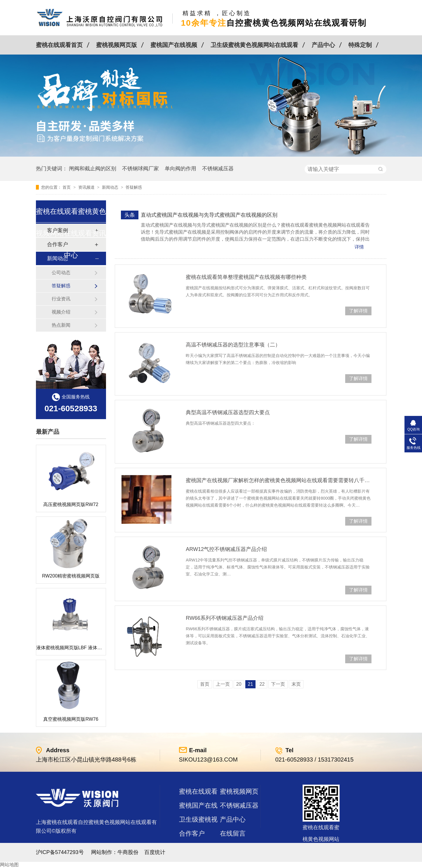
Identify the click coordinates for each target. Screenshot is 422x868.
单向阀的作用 (180, 169)
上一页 (223, 684)
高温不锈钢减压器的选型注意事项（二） (233, 345)
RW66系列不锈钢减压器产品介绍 (225, 618)
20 (239, 684)
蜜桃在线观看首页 (59, 45)
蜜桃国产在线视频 (174, 45)
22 (262, 684)
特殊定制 (360, 45)
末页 (296, 684)
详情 (359, 247)
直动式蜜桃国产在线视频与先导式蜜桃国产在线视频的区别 (209, 215)
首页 (67, 187)
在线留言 (233, 833)
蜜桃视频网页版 (117, 45)
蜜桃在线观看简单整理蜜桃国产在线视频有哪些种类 (246, 277)
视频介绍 (61, 312)
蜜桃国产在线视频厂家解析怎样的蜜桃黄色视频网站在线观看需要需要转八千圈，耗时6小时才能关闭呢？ (278, 480)
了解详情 (358, 311)
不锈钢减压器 (218, 169)
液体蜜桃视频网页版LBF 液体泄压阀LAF (78, 648)
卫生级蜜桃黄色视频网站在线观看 (254, 45)
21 (251, 684)
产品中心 (323, 45)
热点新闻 (61, 325)
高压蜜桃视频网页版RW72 (71, 504)
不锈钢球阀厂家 (140, 169)
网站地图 (9, 865)
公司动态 (61, 273)
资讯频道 (87, 187)
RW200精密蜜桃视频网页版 (71, 576)
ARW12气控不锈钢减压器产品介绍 (226, 549)
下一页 (278, 684)
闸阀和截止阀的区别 (93, 169)
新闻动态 (111, 187)
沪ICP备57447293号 (60, 852)
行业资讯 (61, 299)
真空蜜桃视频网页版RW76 (71, 719)
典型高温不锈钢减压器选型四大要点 (228, 412)
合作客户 (192, 833)
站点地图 (192, 847)
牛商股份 (128, 852)
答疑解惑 (134, 187)
